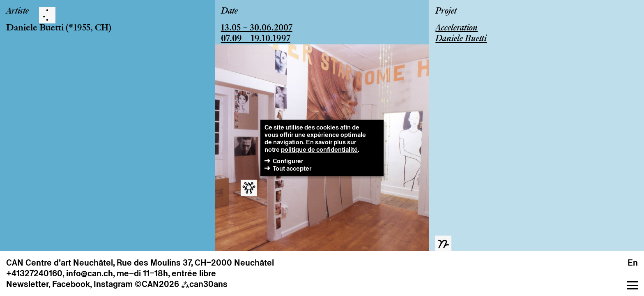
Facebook (71, 284)
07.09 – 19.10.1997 (256, 39)
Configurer (288, 161)
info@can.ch (90, 273)
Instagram (113, 284)
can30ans (204, 284)
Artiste (17, 12)
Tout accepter (292, 168)
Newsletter (27, 284)
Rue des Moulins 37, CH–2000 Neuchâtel (195, 263)
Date (229, 12)
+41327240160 (34, 273)
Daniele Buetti (35, 28)
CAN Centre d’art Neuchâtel (60, 263)
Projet (446, 12)
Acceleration (457, 28)
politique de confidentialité (319, 149)
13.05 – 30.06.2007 (257, 28)
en (633, 263)
